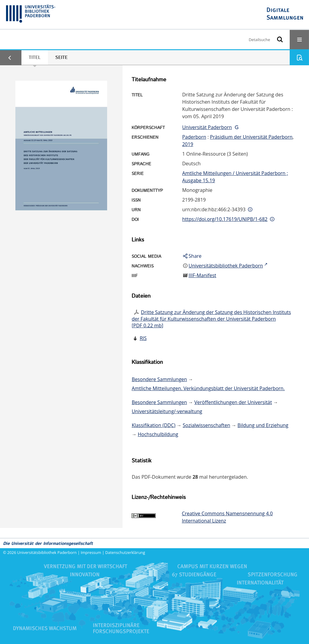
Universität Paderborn (207, 127)
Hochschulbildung (158, 434)
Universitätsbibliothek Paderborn (47, 552)
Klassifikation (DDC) (153, 425)
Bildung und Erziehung (263, 425)
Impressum (91, 552)
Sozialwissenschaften (207, 425)
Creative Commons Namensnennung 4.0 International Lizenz (227, 517)
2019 (188, 144)
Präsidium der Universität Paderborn (251, 137)
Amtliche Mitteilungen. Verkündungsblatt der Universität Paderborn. (208, 388)
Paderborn (194, 137)
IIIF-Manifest (202, 275)
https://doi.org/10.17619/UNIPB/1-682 (225, 219)
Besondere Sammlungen (159, 379)
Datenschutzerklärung (125, 552)
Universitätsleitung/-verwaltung (167, 411)
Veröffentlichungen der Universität (233, 402)
